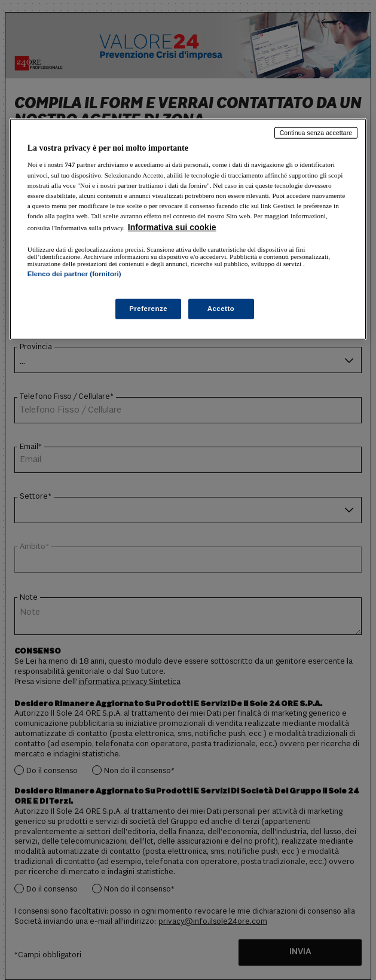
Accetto (221, 309)
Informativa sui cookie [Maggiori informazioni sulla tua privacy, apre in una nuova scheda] (172, 227)
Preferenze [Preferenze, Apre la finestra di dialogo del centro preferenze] (148, 309)
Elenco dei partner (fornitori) (74, 274)
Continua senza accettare (316, 133)
